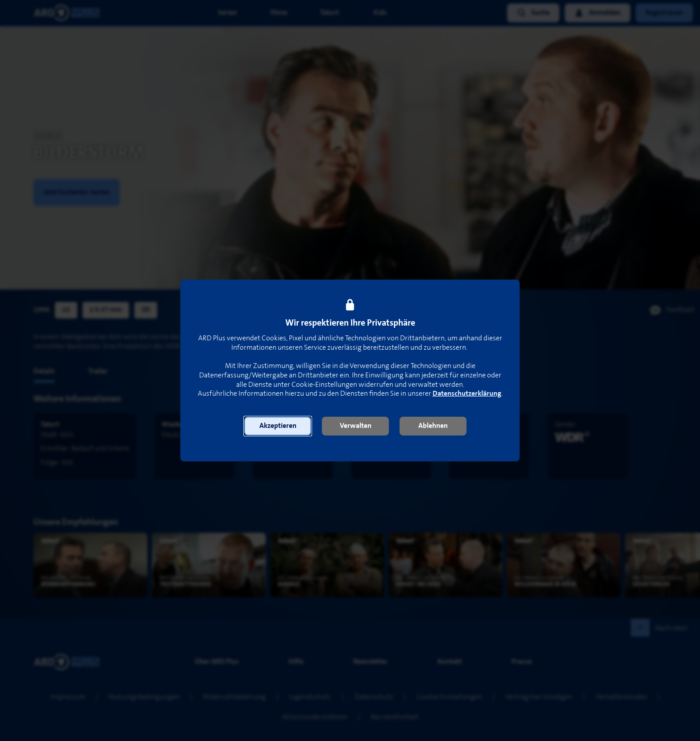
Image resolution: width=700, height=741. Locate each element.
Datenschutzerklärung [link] (467, 394)
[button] (278, 426)
